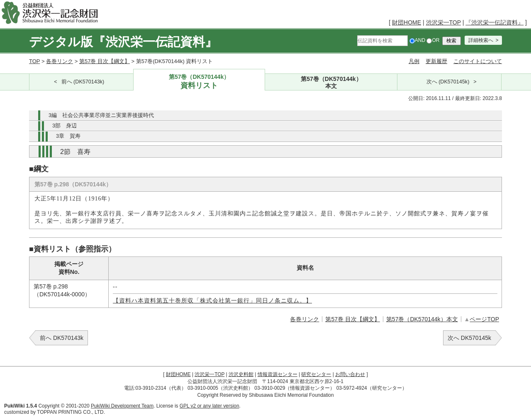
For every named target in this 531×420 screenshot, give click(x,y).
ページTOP (484, 319)
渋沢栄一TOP (443, 22)
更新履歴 (436, 61)
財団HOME (407, 22)
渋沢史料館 (241, 374)
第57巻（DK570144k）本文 (422, 319)
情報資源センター (278, 374)
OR (433, 40)
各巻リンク (60, 61)
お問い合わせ (350, 374)
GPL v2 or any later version (209, 406)
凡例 (414, 61)
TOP (34, 61)
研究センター (316, 374)
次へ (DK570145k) (448, 82)
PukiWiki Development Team (122, 406)
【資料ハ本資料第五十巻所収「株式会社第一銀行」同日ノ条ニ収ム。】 (212, 301)
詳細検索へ (481, 40)
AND (417, 40)
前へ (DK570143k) (83, 82)
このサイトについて (478, 61)
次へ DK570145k (469, 338)
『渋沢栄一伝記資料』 (494, 22)
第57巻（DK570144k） (199, 82)
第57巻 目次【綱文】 (105, 61)
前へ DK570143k (62, 338)
